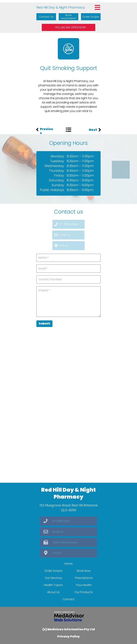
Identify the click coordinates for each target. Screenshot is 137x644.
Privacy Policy (68, 636)
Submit (44, 324)
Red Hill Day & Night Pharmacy (61, 7)
